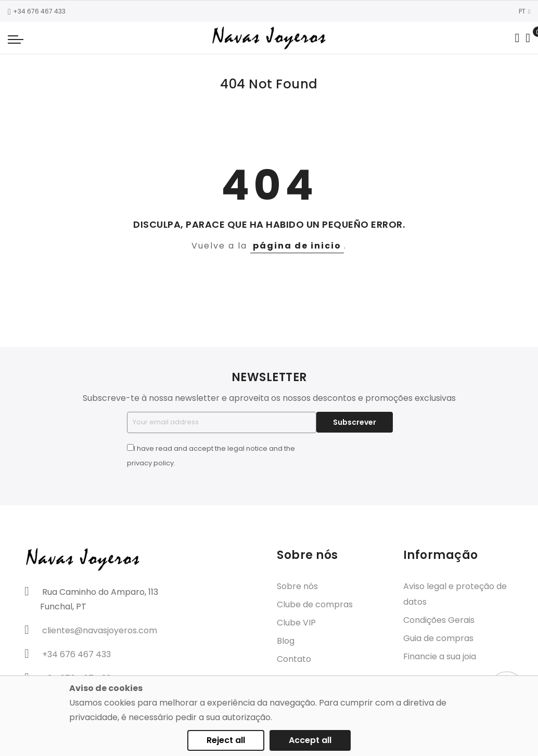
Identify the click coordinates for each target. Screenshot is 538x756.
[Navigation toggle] (16, 39)
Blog (286, 641)
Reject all (226, 740)
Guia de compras (438, 638)
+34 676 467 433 (37, 11)
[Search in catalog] (517, 38)
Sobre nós (297, 586)
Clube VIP (296, 623)
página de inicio (297, 246)
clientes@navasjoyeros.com (100, 630)
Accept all (310, 740)
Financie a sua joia (440, 656)
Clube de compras (315, 604)
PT (524, 11)
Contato (294, 659)
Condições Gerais (439, 620)
